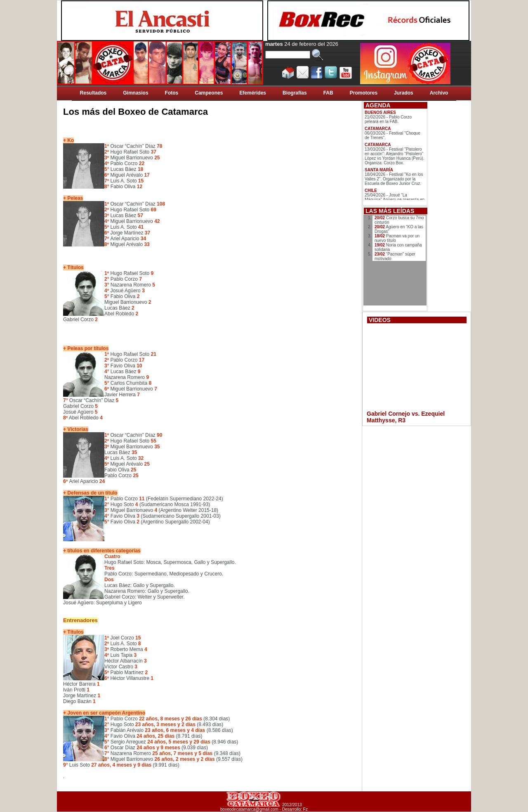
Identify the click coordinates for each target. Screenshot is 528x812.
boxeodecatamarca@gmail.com (249, 809)
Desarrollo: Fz (295, 809)
